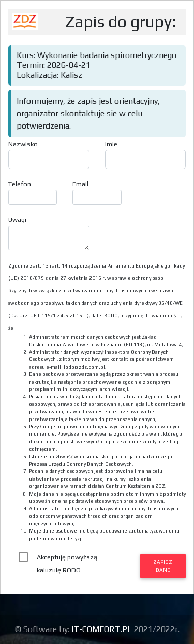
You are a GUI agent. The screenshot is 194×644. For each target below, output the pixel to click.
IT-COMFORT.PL (103, 629)
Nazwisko (23, 144)
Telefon (20, 184)
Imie (111, 144)
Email (80, 184)
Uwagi (17, 220)
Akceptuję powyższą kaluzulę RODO (67, 558)
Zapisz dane (163, 565)
